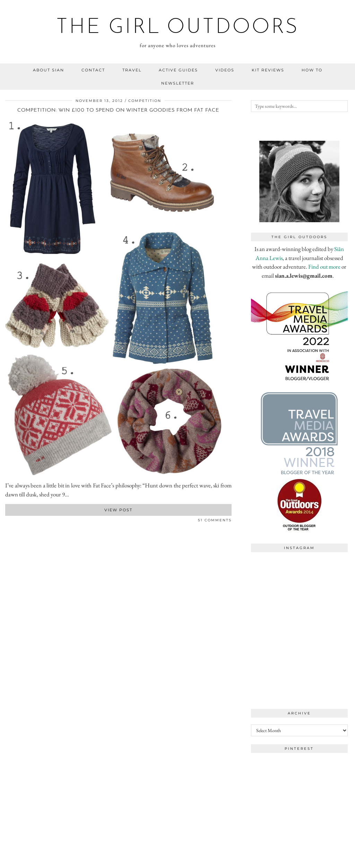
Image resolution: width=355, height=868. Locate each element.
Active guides (178, 70)
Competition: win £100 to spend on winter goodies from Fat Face (118, 110)
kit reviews (268, 70)
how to (312, 70)
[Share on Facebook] (7, 522)
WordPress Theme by (314, 860)
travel (132, 70)
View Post (118, 510)
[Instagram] (275, 580)
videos (225, 70)
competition (145, 101)
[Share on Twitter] (10, 522)
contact (93, 70)
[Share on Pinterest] (14, 522)
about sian (49, 70)
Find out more (324, 267)
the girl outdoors (178, 28)
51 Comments (215, 520)
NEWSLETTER (178, 83)
